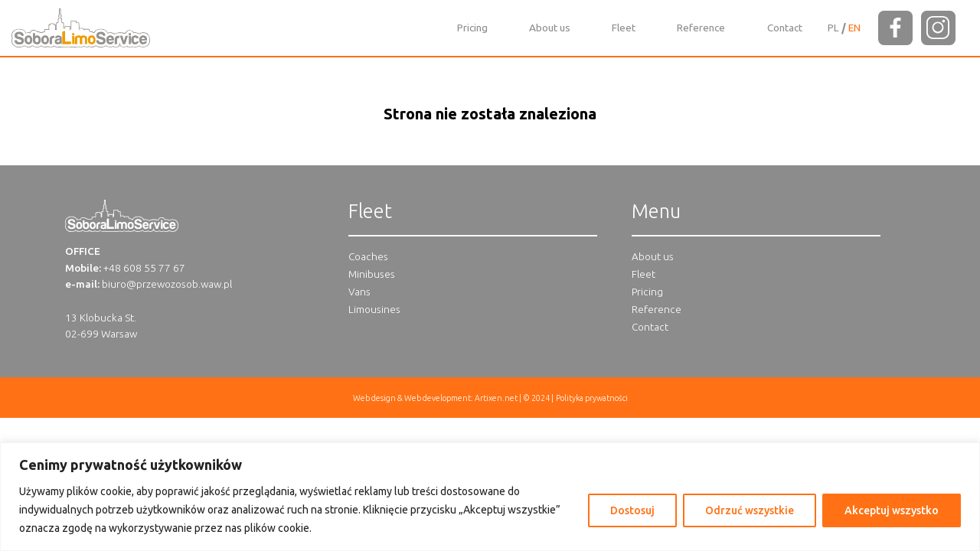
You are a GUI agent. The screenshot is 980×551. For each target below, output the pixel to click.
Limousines (374, 309)
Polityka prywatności (592, 398)
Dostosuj (632, 510)
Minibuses (372, 274)
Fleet (624, 28)
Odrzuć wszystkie (750, 510)
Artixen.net (496, 398)
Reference (701, 28)
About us (550, 28)
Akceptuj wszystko (892, 510)
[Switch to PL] (833, 28)
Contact (785, 28)
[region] (490, 497)
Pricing (472, 28)
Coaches (368, 256)
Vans (359, 292)
